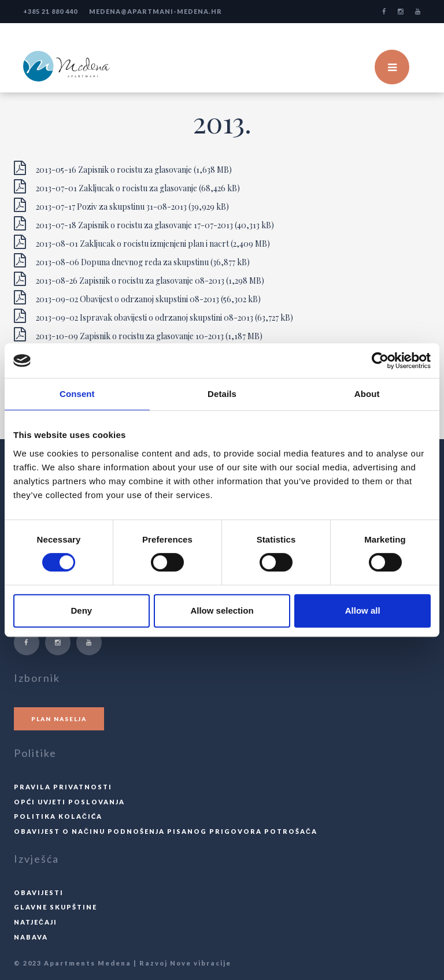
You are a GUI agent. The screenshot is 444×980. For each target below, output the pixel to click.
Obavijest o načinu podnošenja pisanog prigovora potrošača (166, 831)
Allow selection (222, 610)
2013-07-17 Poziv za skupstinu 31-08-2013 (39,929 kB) (121, 205)
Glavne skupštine (55, 907)
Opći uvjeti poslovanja (69, 802)
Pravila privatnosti (63, 787)
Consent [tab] (77, 394)
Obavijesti (39, 892)
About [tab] (367, 394)
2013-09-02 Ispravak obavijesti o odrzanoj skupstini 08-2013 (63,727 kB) (153, 316)
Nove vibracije (201, 963)
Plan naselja (59, 719)
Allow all (363, 610)
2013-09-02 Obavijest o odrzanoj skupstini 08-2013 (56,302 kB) (137, 298)
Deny (81, 610)
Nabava (31, 937)
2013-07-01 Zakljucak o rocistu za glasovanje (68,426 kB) (127, 187)
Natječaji (36, 922)
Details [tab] (222, 394)
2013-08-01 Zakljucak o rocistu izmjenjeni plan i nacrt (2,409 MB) (142, 242)
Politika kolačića (58, 816)
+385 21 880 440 (50, 11)
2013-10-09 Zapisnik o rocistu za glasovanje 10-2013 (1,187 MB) (138, 335)
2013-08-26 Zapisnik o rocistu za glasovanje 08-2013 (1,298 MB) (139, 279)
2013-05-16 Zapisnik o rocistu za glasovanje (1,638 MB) (123, 168)
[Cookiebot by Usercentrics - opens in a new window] (380, 361)
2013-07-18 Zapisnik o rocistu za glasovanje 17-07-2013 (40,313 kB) (144, 224)
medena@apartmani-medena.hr (156, 11)
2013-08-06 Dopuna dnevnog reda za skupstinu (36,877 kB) (132, 261)
